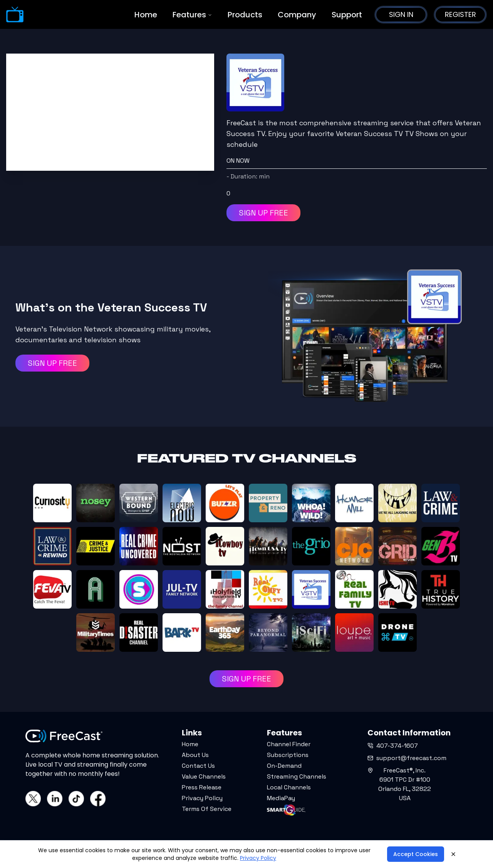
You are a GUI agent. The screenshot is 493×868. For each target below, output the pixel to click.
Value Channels (204, 776)
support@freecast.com (407, 758)
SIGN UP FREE (263, 213)
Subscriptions (288, 755)
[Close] (453, 854)
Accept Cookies (416, 854)
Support (347, 15)
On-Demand (284, 766)
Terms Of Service (207, 809)
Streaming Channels (297, 776)
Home (146, 15)
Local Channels (289, 787)
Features (192, 15)
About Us (195, 755)
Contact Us (198, 766)
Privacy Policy (202, 798)
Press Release (202, 787)
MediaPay (281, 798)
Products (245, 15)
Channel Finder (289, 744)
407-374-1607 (393, 746)
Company (297, 15)
